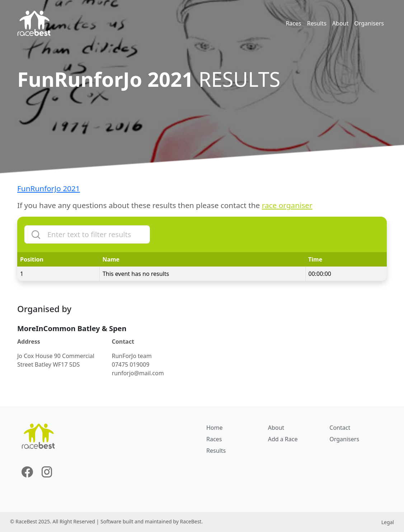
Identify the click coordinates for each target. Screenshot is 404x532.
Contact (340, 428)
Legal (388, 522)
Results (317, 23)
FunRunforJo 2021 (49, 188)
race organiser (287, 205)
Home (215, 428)
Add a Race (283, 439)
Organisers (369, 23)
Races (293, 23)
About (340, 23)
